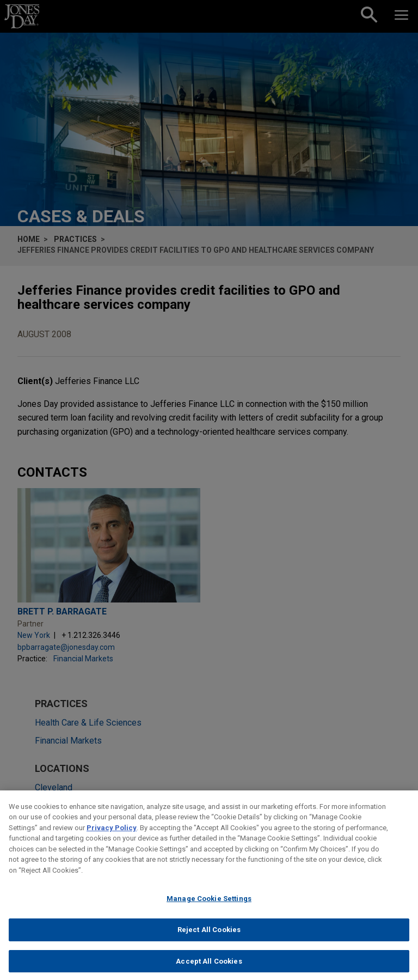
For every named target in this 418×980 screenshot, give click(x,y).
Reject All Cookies (209, 938)
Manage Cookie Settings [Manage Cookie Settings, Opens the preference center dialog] (209, 907)
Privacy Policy (112, 836)
